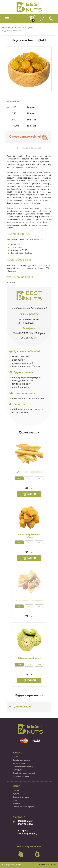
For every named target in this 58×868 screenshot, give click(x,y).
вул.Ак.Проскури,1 (28, 834)
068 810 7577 (25, 821)
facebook (21, 854)
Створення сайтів (47, 865)
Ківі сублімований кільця (29, 658)
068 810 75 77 (21, 333)
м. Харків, (23, 831)
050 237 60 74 (29, 338)
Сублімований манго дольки (29, 472)
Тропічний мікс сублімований (29, 600)
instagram (37, 854)
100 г (39, 478)
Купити (32, 494)
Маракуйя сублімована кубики (29, 536)
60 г (29, 478)
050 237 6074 (25, 824)
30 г (19, 478)
